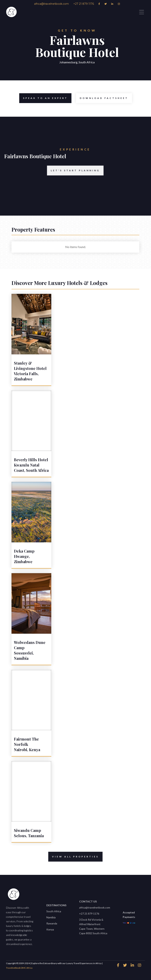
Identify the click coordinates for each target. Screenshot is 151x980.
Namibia (51, 917)
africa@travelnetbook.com (95, 907)
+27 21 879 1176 (89, 914)
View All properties (74, 860)
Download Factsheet (102, 98)
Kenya (50, 929)
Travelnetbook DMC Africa (19, 968)
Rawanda (52, 923)
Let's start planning (70, 177)
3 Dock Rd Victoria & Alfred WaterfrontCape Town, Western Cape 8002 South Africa (93, 926)
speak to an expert (43, 98)
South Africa (54, 911)
